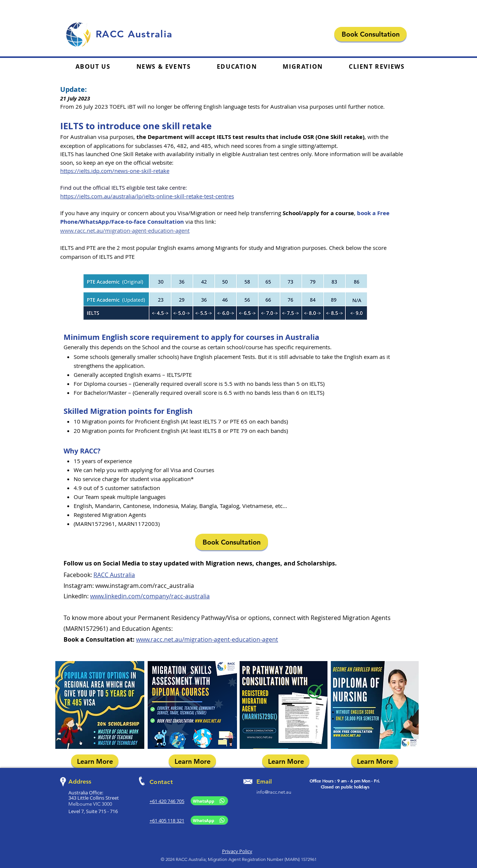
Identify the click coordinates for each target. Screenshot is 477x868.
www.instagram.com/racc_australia (145, 586)
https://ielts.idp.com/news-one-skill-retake (115, 171)
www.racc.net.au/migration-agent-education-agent (125, 230)
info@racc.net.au (274, 792)
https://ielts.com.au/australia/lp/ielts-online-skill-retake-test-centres (147, 196)
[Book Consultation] (370, 34)
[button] (237, 67)
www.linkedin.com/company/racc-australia (150, 596)
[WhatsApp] (209, 801)
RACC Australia (114, 575)
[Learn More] (95, 761)
